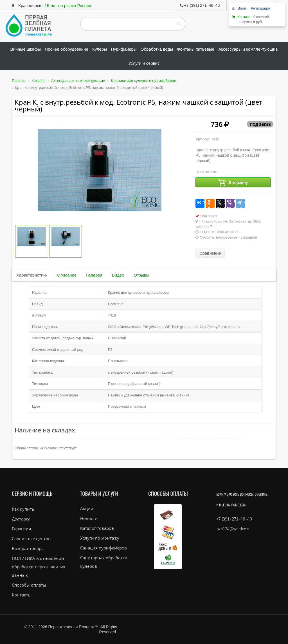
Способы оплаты (29, 585)
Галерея (94, 275)
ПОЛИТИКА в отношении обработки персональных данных (39, 567)
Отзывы (142, 275)
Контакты (22, 595)
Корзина (244, 17)
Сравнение (210, 253)
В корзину (233, 183)
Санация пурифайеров (103, 548)
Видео (118, 275)
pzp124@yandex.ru (234, 529)
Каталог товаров (97, 528)
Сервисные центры (32, 538)
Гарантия (21, 529)
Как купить (23, 509)
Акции (87, 508)
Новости (89, 518)
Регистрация (261, 8)
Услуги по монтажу (100, 538)
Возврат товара (28, 548)
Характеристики (32, 275)
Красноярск (26, 5)
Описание (67, 275)
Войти (243, 8)
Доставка (21, 519)
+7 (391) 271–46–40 (234, 519)
